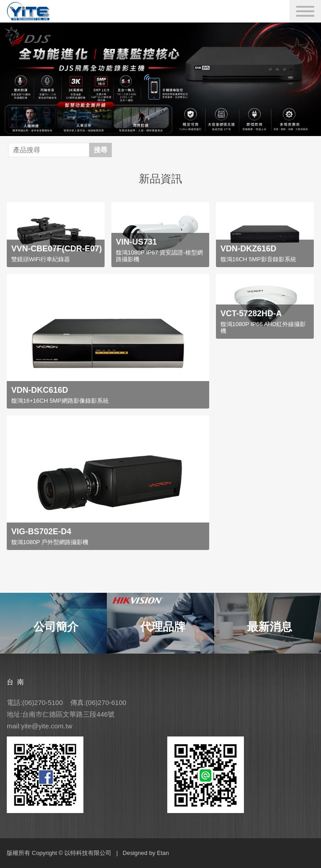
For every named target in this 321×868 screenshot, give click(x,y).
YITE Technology (33, 11)
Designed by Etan (146, 853)
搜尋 (101, 150)
